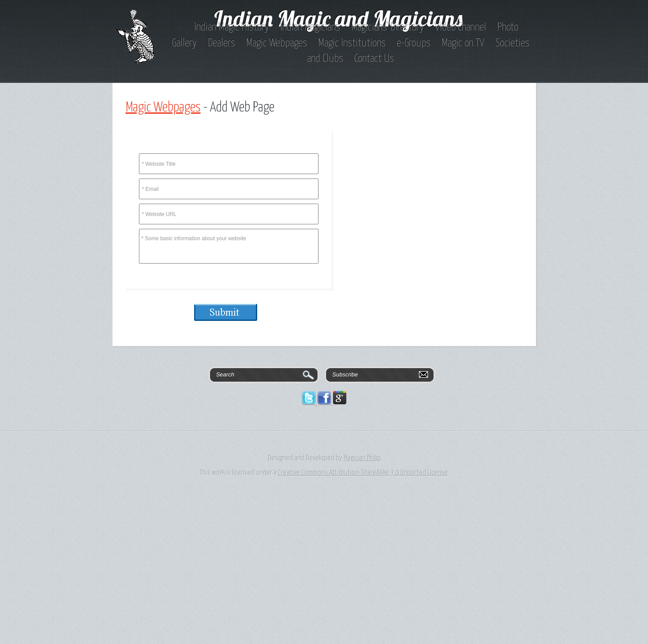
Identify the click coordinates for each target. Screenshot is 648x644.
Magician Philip (362, 458)
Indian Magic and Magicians (338, 18)
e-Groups (414, 43)
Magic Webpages (277, 43)
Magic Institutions (352, 43)
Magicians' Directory (388, 27)
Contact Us (374, 59)
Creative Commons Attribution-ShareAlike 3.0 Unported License (363, 473)
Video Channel (461, 27)
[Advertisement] (265, 577)
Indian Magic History (232, 27)
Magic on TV (463, 43)
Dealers (221, 43)
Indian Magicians (310, 27)
